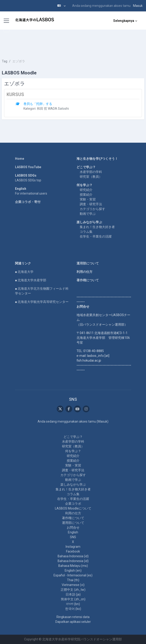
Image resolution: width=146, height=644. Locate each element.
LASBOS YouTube (28, 167)
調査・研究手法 (91, 204)
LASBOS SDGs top (28, 180)
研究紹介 (86, 190)
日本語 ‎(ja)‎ (73, 594)
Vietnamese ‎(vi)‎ (73, 585)
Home (20, 159)
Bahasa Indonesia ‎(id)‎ (73, 556)
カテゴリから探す (92, 209)
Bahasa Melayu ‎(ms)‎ (73, 566)
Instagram (73, 547)
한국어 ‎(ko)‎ (73, 609)
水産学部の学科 (91, 172)
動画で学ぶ (88, 214)
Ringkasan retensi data (73, 617)
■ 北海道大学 (24, 272)
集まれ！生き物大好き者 (97, 227)
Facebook (73, 551)
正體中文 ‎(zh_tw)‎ (73, 590)
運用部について (88, 263)
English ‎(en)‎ (73, 570)
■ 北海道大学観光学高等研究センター (42, 302)
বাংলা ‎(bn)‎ (73, 604)
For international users (31, 193)
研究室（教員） (91, 177)
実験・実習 (88, 199)
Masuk (138, 6)
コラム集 (86, 232)
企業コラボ (73, 504)
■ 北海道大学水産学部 (31, 280)
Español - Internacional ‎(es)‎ (73, 575)
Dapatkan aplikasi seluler (73, 622)
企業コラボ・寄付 (28, 202)
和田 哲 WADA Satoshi (53, 109)
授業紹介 (86, 195)
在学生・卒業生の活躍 (96, 236)
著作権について (88, 280)
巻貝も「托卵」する (38, 104)
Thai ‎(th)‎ (73, 580)
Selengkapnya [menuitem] (124, 21)
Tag (5, 61)
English (73, 532)
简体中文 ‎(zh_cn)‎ (73, 599)
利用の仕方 (85, 272)
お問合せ (73, 527)
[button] (61, 6)
